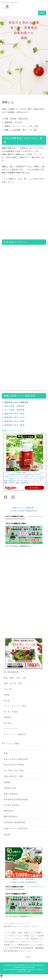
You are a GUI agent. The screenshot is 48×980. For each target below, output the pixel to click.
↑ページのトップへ (12, 923)
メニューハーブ (11, 939)
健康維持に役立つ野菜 (14, 414)
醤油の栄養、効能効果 (14, 406)
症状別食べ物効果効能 (15, 822)
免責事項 (8, 926)
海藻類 (7, 695)
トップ (26, 923)
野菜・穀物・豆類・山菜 (15, 678)
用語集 (7, 835)
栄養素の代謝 (10, 788)
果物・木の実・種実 (13, 683)
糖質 (30, 154)
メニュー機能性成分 (20, 945)
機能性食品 (9, 811)
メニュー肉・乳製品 (28, 939)
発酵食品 (8, 717)
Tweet (29, 957)
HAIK (29, 971)
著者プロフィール (23, 951)
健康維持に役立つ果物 (14, 425)
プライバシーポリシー (23, 926)
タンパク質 (28, 126)
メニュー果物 (35, 933)
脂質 (37, 126)
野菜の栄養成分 (11, 794)
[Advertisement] (23, 70)
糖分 (25, 130)
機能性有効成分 (11, 816)
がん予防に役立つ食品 (14, 770)
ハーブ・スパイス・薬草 (15, 706)
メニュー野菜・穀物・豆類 (16, 933)
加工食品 (8, 723)
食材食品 (21, 948)
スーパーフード (11, 729)
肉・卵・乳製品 (11, 712)
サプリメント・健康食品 (15, 734)
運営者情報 (9, 951)
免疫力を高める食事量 (14, 765)
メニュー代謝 (35, 945)
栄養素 (7, 782)
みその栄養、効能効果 (14, 410)
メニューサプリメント (25, 942)
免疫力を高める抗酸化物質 (16, 759)
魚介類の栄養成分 (12, 805)
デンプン (16, 126)
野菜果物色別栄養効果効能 (16, 799)
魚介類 (7, 700)
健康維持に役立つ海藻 (14, 421)
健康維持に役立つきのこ (15, 417)
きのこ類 (8, 689)
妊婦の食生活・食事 (13, 776)
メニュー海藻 (23, 936)
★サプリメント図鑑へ (11, 743)
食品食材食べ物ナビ (23, 965)
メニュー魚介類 (36, 936)
